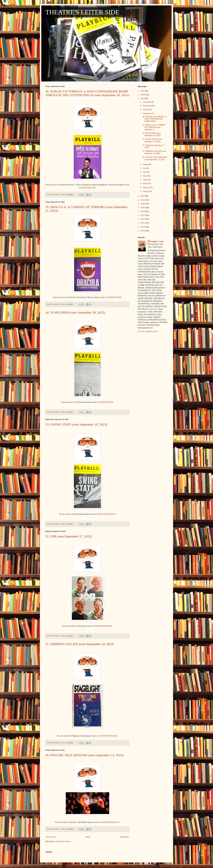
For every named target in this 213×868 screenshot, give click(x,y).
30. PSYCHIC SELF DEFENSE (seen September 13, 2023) (84, 755)
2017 (143, 215)
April (145, 180)
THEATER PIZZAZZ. (107, 514)
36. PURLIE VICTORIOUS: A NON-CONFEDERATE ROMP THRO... (154, 119)
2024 (143, 95)
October (146, 110)
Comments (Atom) (63, 841)
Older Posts (124, 837)
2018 (143, 211)
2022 (143, 196)
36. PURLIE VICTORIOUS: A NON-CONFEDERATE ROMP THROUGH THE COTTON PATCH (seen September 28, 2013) (87, 93)
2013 (143, 231)
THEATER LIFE (89, 188)
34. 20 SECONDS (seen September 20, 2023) (75, 312)
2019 (143, 208)
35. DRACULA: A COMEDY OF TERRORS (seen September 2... (154, 127)
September (147, 113)
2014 (143, 227)
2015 (143, 223)
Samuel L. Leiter (157, 241)
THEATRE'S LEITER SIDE (82, 12)
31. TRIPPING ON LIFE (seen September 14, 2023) (80, 644)
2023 (143, 99)
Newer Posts (51, 837)
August (146, 164)
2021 (143, 200)
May (145, 176)
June (145, 172)
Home (88, 837)
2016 (143, 219)
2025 (143, 91)
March (146, 184)
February (147, 187)
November (147, 106)
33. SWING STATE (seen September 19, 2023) (76, 424)
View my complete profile (148, 331)
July (145, 168)
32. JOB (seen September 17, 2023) (69, 536)
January (146, 191)
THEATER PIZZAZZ (103, 626)
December (147, 102)
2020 (143, 204)
